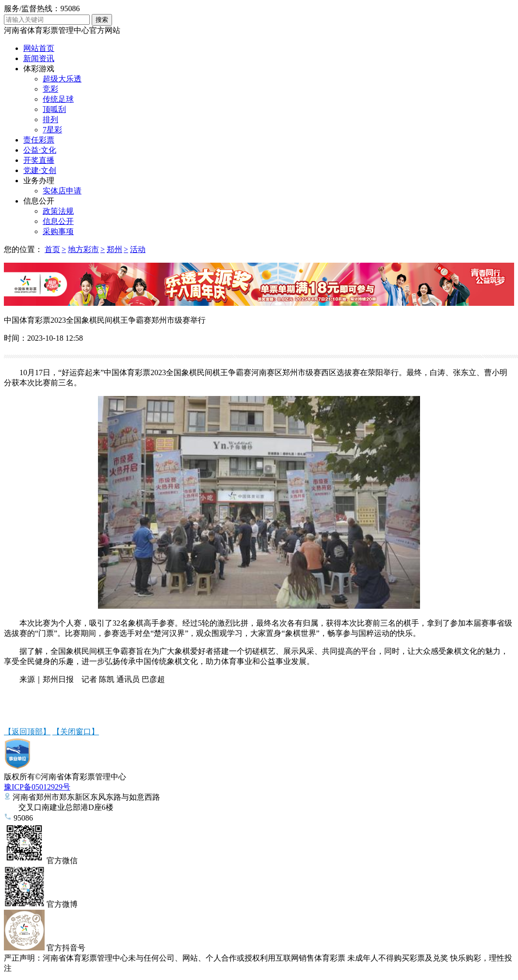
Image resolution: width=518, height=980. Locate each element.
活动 (138, 249)
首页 (52, 249)
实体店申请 (62, 191)
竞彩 (50, 89)
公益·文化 (40, 150)
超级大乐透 (62, 79)
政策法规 (58, 211)
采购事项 (58, 231)
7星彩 (52, 130)
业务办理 (39, 181)
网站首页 (39, 48)
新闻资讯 (39, 58)
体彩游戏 (39, 69)
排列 (50, 119)
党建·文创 (40, 170)
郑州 (114, 249)
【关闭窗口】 (76, 732)
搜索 (102, 20)
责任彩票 (39, 140)
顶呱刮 (54, 109)
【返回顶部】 (27, 732)
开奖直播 (39, 160)
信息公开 (39, 201)
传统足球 (58, 99)
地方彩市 (83, 249)
